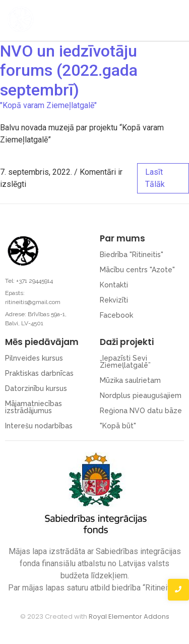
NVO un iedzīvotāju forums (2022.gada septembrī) (69, 70)
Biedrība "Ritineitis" (132, 255)
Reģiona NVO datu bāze (141, 411)
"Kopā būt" (118, 426)
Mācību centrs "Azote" (137, 270)
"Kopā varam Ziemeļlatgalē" (48, 105)
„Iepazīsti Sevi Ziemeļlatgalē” (125, 362)
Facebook (116, 315)
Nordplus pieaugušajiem (141, 395)
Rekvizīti (114, 300)
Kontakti (114, 285)
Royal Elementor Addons (129, 616)
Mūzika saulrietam (130, 380)
